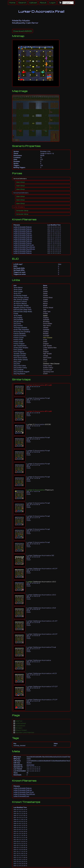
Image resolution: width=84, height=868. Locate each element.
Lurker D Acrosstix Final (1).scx (24, 245)
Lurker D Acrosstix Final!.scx (23, 231)
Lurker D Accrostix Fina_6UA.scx (24, 247)
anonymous (30, 765)
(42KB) (23, 31)
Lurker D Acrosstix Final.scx (23, 227)
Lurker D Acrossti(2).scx (21, 796)
